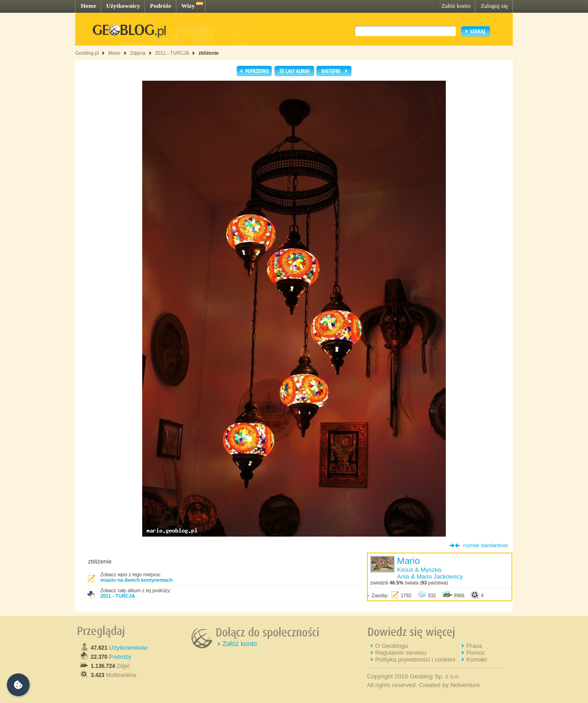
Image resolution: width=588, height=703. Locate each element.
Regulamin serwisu (401, 653)
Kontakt (477, 659)
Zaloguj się (494, 6)
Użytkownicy (123, 6)
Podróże (161, 6)
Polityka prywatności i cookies (415, 659)
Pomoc (476, 653)
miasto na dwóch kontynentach (137, 580)
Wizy (188, 6)
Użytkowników (128, 648)
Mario (114, 53)
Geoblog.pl (87, 53)
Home (88, 6)
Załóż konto (456, 6)
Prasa (474, 646)
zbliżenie (208, 53)
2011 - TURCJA (172, 53)
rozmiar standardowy (486, 545)
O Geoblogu (392, 646)
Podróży (120, 657)
